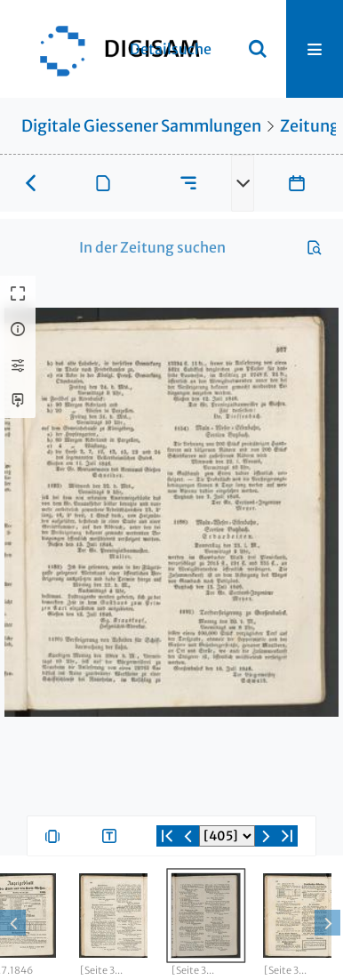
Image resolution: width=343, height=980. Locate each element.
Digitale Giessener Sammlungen (141, 126)
